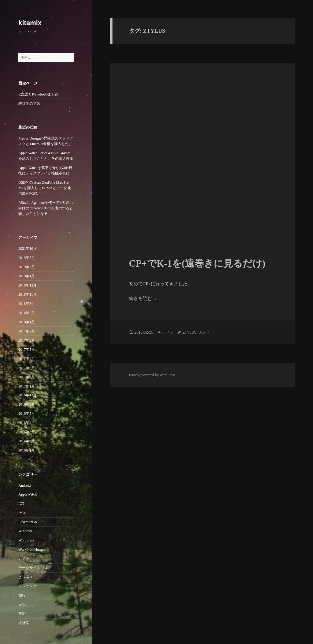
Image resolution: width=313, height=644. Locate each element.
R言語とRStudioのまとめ (38, 94)
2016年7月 (27, 404)
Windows (25, 531)
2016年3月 (27, 432)
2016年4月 (27, 423)
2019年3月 (27, 267)
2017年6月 (27, 340)
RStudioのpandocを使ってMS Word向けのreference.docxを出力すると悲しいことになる (46, 208)
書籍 (22, 614)
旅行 (22, 595)
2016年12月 (28, 395)
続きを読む (144, 298)
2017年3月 (27, 368)
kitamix (30, 23)
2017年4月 (27, 359)
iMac (22, 513)
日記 (22, 605)
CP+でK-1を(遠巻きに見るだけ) (197, 263)
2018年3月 (27, 304)
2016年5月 (27, 414)
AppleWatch (28, 494)
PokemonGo (28, 522)
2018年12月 (28, 285)
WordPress (26, 540)
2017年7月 (27, 331)
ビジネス (26, 577)
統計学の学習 (29, 103)
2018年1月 (27, 322)
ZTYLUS (190, 332)
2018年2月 (27, 313)
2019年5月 (27, 258)
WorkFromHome (31, 549)
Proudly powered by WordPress (152, 375)
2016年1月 (27, 450)
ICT (21, 504)
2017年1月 (27, 386)
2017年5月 (27, 350)
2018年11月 (28, 294)
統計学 (24, 623)
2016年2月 (27, 441)
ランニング (28, 586)
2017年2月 (27, 377)
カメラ (24, 559)
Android (24, 485)
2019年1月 (27, 276)
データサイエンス (33, 568)
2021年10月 (28, 249)
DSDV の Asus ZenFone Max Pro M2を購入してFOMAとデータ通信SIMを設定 (44, 188)
